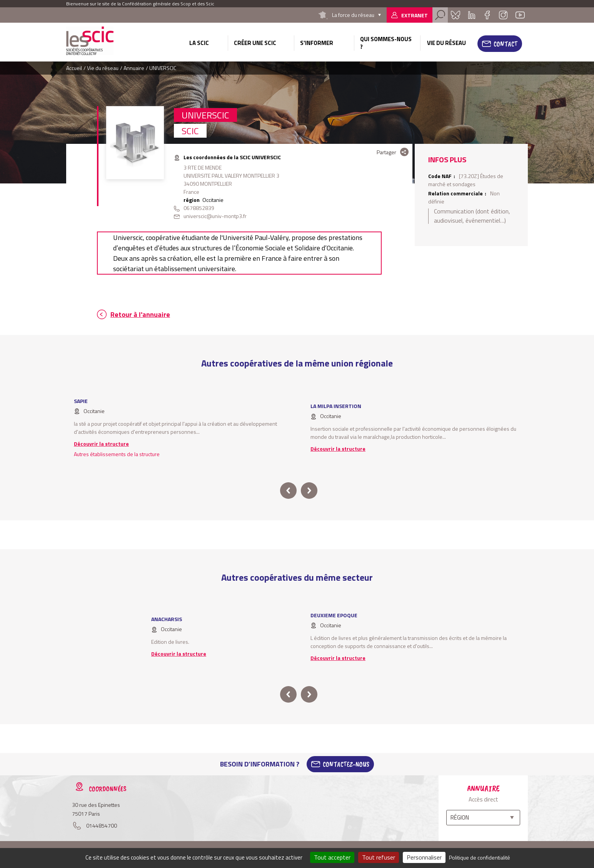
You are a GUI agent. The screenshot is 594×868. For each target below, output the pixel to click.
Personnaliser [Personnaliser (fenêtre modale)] (424, 857)
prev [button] (288, 491)
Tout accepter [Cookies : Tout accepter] (332, 857)
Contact (506, 44)
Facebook (487, 15)
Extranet (415, 15)
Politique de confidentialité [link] (480, 857)
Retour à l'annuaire (140, 314)
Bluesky (456, 15)
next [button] (309, 491)
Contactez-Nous (346, 764)
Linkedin (472, 15)
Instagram (503, 15)
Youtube (520, 15)
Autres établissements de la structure (117, 454)
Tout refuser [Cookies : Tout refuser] (379, 857)
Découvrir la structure (101, 444)
